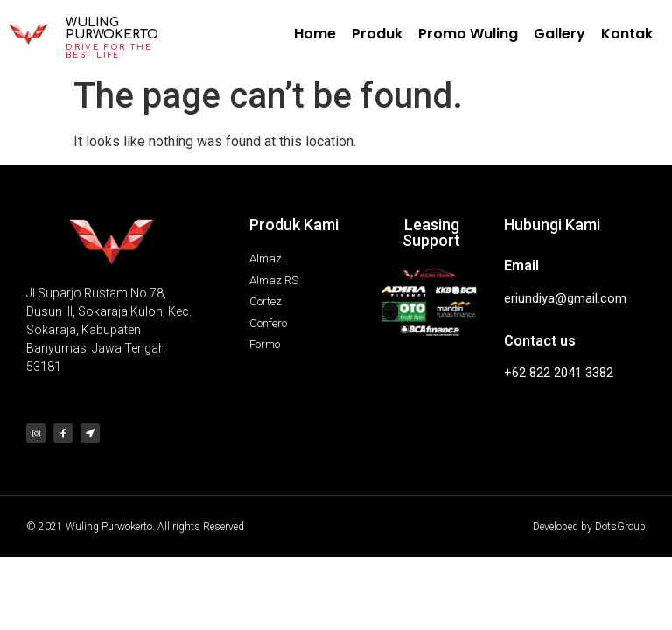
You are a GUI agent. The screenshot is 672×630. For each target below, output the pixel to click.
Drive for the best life (108, 51)
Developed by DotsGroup (589, 527)
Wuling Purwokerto (112, 28)
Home (315, 34)
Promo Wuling (468, 34)
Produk (377, 34)
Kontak (627, 34)
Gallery (560, 34)
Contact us (540, 341)
